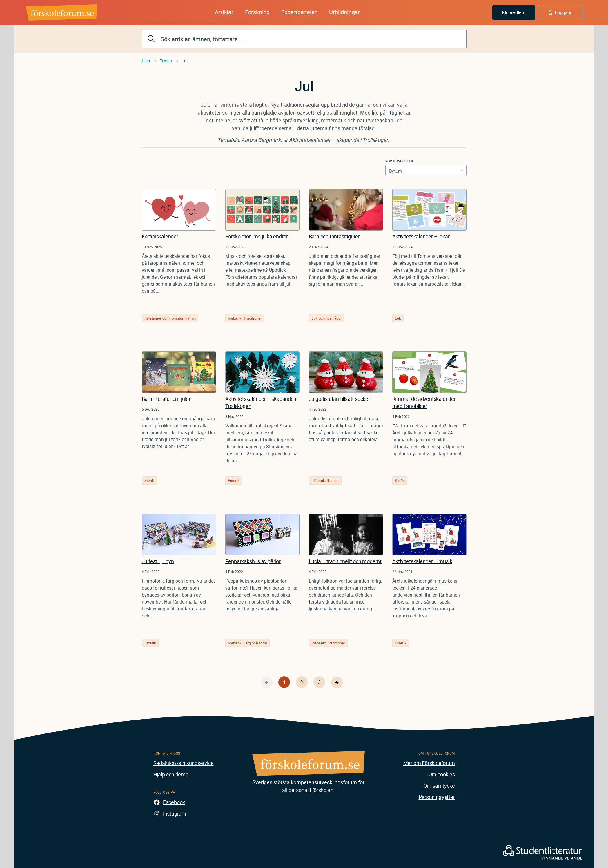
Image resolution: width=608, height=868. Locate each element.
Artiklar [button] (224, 12)
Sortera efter (399, 161)
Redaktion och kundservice (184, 763)
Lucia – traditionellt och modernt (345, 561)
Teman (166, 61)
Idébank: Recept (325, 481)
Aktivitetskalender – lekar (421, 236)
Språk (149, 481)
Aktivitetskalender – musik (422, 561)
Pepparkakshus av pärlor (253, 561)
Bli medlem (514, 12)
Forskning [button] (257, 12)
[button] (560, 13)
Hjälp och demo (171, 774)
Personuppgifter (437, 797)
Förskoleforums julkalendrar (257, 236)
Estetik (234, 481)
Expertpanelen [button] (299, 12)
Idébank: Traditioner (245, 318)
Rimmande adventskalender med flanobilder (424, 402)
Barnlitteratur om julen (167, 399)
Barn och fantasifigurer (334, 236)
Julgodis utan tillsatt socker (339, 399)
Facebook (174, 802)
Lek (398, 318)
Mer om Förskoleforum (429, 763)
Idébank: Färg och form (247, 643)
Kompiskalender (160, 236)
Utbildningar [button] (344, 12)
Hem (146, 61)
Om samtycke (439, 786)
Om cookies (442, 774)
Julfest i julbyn (158, 561)
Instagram (175, 813)
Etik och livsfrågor (327, 318)
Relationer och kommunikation (170, 318)
